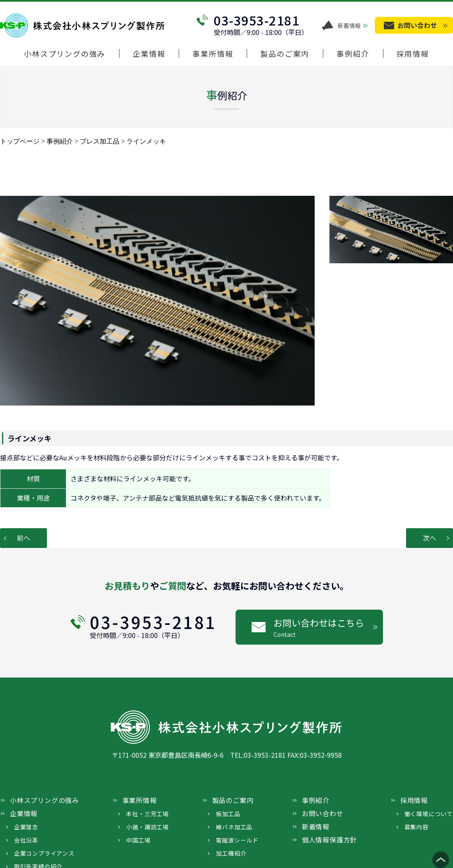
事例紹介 (353, 54)
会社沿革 (26, 840)
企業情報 (149, 54)
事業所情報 (213, 54)
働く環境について (429, 814)
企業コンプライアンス (44, 853)
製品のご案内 (285, 54)
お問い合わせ (323, 813)
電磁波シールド (237, 840)
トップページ (20, 141)
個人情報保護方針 (329, 840)
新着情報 (349, 26)
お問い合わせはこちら (328, 628)
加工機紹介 (231, 853)
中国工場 (138, 840)
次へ (430, 538)
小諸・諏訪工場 (147, 827)
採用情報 (413, 54)
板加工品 (228, 814)
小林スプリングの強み (65, 54)
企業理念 (26, 827)
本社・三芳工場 (147, 814)
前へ (23, 538)
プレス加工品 (100, 141)
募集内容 (417, 827)
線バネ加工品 (234, 827)
